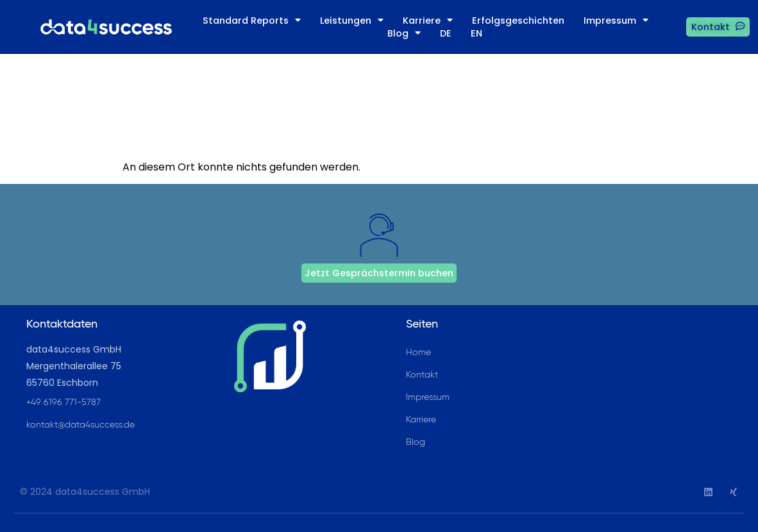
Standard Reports (252, 21)
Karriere (428, 21)
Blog (404, 33)
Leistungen (352, 21)
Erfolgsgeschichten (518, 21)
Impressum (616, 21)
